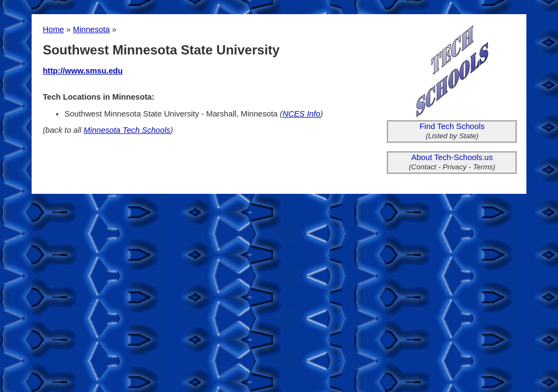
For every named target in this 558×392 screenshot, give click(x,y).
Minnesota (92, 29)
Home (53, 29)
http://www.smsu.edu (83, 71)
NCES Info (301, 114)
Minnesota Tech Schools (127, 130)
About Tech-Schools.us (452, 157)
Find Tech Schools (452, 126)
